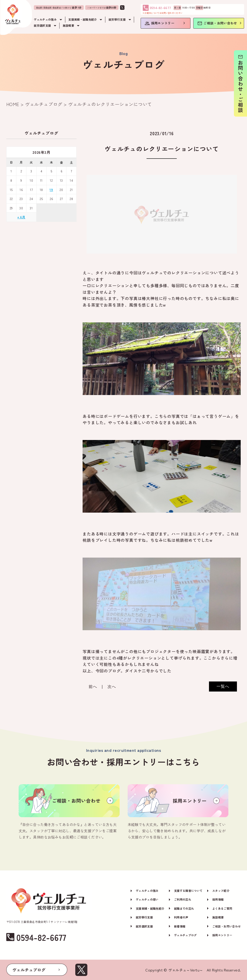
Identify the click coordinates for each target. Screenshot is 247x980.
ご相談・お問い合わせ (226, 926)
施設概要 (218, 917)
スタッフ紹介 (221, 891)
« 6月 (21, 217)
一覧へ (223, 686)
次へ (112, 687)
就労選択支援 (144, 926)
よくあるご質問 (222, 908)
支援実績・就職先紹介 (150, 908)
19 (51, 190)
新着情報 (180, 926)
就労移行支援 (144, 917)
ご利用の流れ (183, 899)
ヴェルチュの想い (147, 899)
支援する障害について (188, 891)
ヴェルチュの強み (147, 891)
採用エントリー (222, 935)
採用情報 (218, 899)
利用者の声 (181, 917)
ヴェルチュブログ (185, 935)
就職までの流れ (184, 908)
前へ (93, 687)
